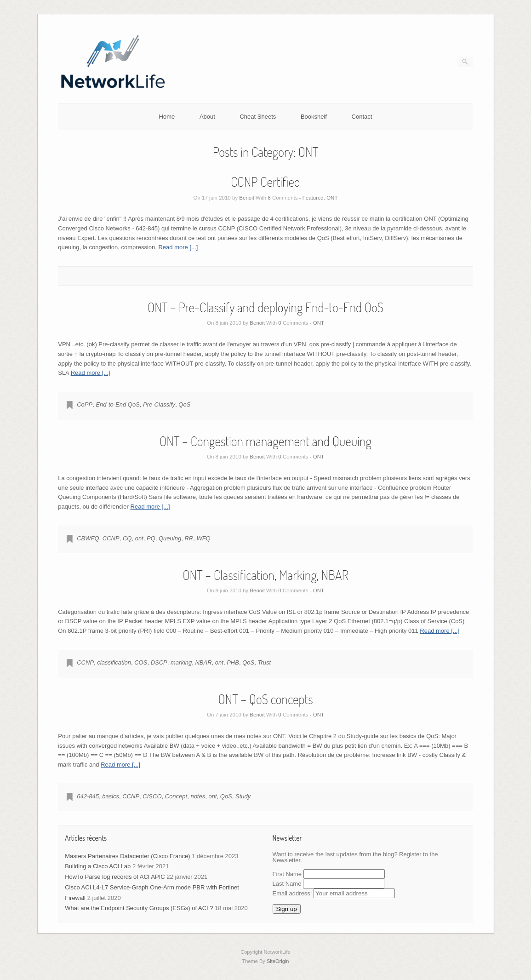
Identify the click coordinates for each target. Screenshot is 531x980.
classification (114, 662)
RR (189, 538)
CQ (127, 538)
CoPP (85, 404)
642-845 (88, 796)
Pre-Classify (159, 404)
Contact (362, 117)
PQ (151, 538)
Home (167, 117)
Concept (176, 796)
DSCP (159, 662)
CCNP (111, 538)
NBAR (203, 662)
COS (141, 662)
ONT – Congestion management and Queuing (265, 441)
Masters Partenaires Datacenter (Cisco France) (127, 856)
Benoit (247, 198)
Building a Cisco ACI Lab (98, 866)
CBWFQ (88, 538)
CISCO (152, 796)
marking (181, 662)
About (207, 117)
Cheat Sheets (258, 117)
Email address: (334, 893)
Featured (313, 198)
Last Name (287, 884)
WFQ (203, 538)
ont (139, 538)
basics (111, 796)
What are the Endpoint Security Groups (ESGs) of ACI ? (139, 908)
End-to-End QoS (117, 404)
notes (198, 796)
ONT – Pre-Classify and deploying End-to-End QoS (265, 307)
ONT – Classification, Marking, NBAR (265, 575)
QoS (184, 404)
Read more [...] (178, 247)
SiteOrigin (278, 961)
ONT (332, 198)
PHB (233, 662)
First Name (287, 874)
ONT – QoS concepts (265, 699)
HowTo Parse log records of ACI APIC (115, 877)
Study (243, 796)
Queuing (170, 538)
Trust (264, 662)
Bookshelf (314, 117)
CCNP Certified (265, 182)
